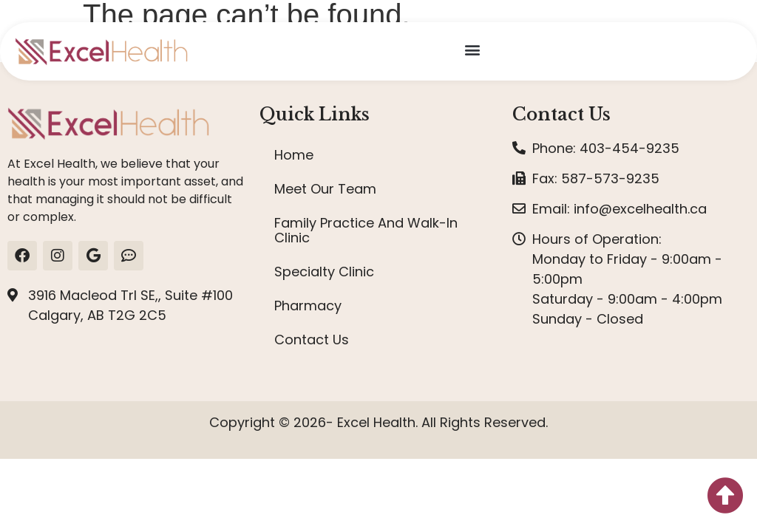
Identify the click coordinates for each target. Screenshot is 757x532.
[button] (472, 49)
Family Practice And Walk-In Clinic (366, 230)
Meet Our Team (325, 189)
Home (294, 155)
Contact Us (312, 340)
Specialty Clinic (324, 272)
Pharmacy (308, 306)
